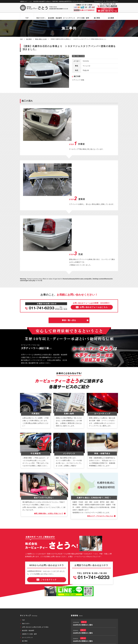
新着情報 (25, 599)
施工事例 (97, 18)
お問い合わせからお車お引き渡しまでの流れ (35, 575)
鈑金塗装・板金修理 (55, 18)
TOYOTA (86, 61)
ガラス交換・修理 (83, 18)
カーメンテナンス (69, 18)
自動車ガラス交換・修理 (29, 582)
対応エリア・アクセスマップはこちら (100, 464)
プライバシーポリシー (112, 1)
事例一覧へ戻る (69, 268)
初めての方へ (41, 18)
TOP (27, 18)
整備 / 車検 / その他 (78, 56)
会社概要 (111, 18)
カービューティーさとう (65, 642)
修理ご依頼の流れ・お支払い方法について (49, 461)
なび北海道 (24, 635)
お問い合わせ (26, 603)
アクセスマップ (98, 1)
